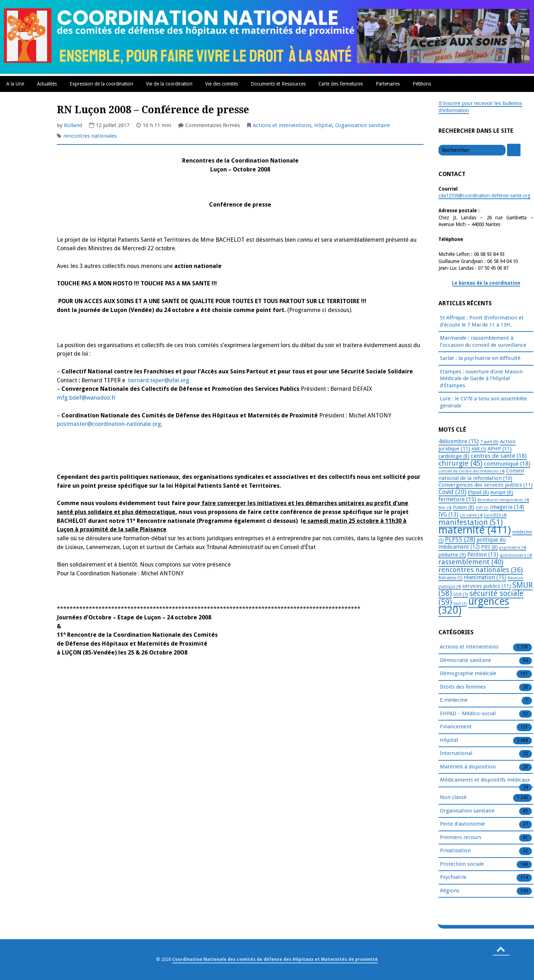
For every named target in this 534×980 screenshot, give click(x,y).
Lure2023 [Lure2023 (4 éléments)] (495, 515)
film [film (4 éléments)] (445, 508)
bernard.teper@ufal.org (159, 380)
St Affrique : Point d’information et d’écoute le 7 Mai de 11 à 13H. (482, 321)
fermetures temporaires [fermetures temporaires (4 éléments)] (503, 500)
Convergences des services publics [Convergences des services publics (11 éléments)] (486, 485)
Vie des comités (222, 84)
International (456, 754)
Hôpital (323, 125)
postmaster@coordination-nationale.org (109, 424)
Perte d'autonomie (462, 824)
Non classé (453, 798)
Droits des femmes (463, 687)
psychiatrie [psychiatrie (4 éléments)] (513, 547)
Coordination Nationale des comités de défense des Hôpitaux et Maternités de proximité (275, 959)
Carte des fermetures (341, 84)
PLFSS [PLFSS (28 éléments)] (460, 539)
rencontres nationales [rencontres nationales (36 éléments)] (481, 570)
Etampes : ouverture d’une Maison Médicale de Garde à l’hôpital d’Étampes (481, 379)
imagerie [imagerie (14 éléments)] (507, 507)
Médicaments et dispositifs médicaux (485, 780)
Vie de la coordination (169, 84)
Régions (450, 891)
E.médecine (454, 700)
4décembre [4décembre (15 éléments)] (459, 441)
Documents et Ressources (278, 84)
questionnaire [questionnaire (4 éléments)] (516, 555)
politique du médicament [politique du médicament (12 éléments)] (472, 544)
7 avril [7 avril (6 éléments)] (489, 442)
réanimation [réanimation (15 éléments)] (485, 577)
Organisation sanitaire (363, 125)
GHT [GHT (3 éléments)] (482, 508)
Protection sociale (462, 864)
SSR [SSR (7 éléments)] (461, 594)
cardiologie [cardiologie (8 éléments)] (454, 456)
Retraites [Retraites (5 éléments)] (450, 578)
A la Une (15, 84)
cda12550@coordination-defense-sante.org (484, 196)
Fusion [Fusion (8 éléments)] (464, 507)
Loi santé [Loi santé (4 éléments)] (471, 515)
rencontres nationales (90, 136)
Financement (456, 727)
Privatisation (455, 851)
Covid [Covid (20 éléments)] (452, 492)
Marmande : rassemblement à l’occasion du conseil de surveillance (483, 341)
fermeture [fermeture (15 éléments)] (457, 499)
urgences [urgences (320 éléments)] (474, 606)
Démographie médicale (468, 674)
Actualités (47, 84)
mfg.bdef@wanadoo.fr (86, 398)
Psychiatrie (453, 877)
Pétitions (422, 84)
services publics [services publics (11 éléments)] (487, 586)
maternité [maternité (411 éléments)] (475, 530)
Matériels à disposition (468, 767)
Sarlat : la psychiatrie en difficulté (480, 358)
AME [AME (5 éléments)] (479, 449)
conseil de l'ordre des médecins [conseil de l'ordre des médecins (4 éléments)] (472, 471)
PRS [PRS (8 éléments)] (489, 547)
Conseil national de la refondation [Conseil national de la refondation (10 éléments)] (481, 474)
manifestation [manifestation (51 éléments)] (471, 522)
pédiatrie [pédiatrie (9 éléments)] (452, 555)
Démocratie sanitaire (465, 661)
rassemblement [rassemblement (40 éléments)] (471, 562)
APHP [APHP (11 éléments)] (500, 449)
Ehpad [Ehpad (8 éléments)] (478, 492)
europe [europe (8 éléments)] (502, 492)
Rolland (73, 125)
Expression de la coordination (101, 84)
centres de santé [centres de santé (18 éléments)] (499, 456)
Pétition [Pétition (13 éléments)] (483, 555)
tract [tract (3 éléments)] (460, 604)
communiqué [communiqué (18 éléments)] (507, 464)
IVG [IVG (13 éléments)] (448, 514)
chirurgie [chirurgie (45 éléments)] (461, 463)
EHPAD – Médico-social (468, 714)
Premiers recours (461, 838)
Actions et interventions (282, 125)
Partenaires (388, 84)
